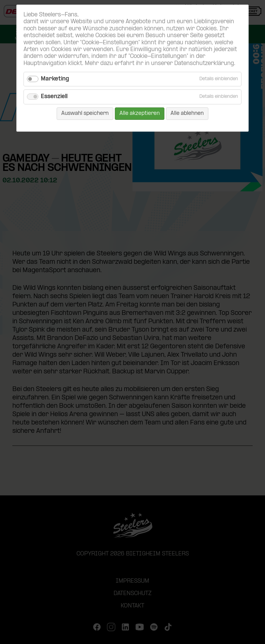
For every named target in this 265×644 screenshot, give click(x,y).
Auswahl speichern (85, 113)
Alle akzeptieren (140, 113)
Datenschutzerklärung (204, 64)
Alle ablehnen (187, 113)
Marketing (55, 79)
